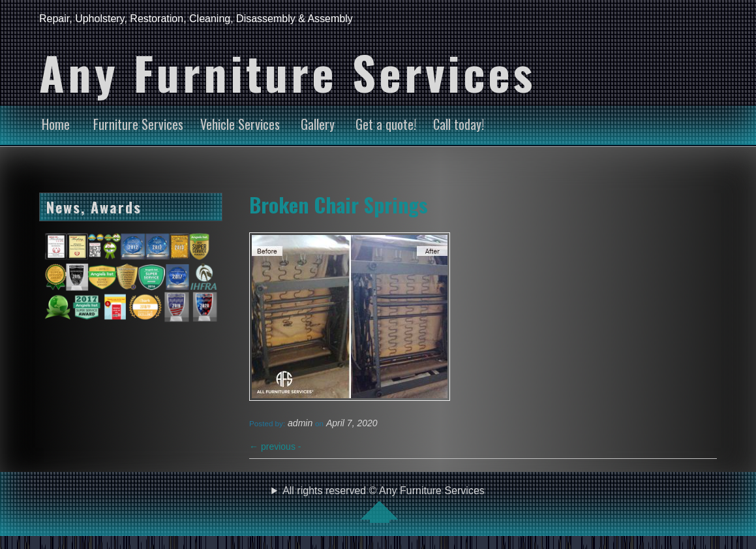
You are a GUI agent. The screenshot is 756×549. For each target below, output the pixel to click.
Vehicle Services (240, 124)
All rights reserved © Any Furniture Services (384, 504)
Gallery (318, 124)
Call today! (459, 124)
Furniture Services (138, 124)
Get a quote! (386, 124)
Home (56, 124)
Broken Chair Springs (339, 204)
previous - (275, 447)
